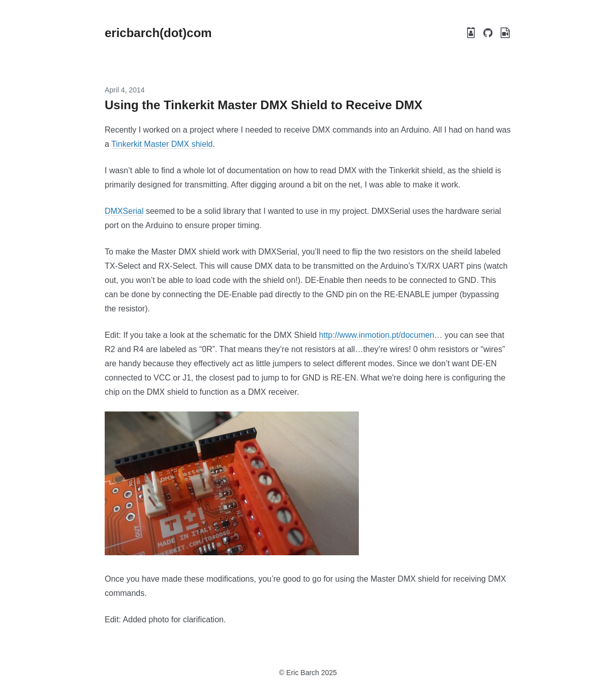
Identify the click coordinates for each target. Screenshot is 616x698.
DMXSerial (124, 211)
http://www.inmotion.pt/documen (377, 335)
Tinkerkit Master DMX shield (162, 144)
